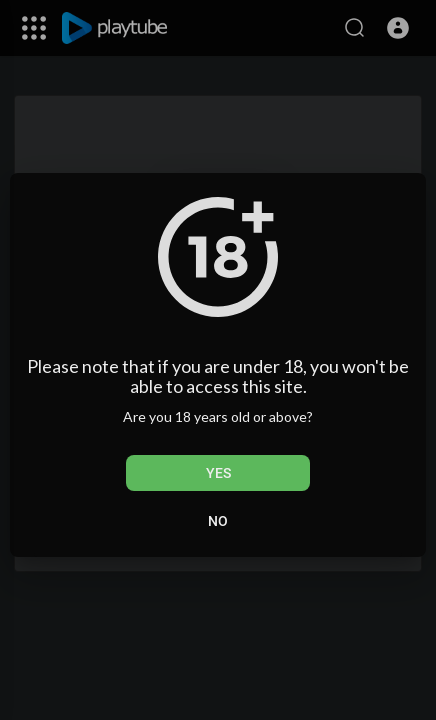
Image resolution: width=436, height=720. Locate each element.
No (218, 521)
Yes (218, 473)
